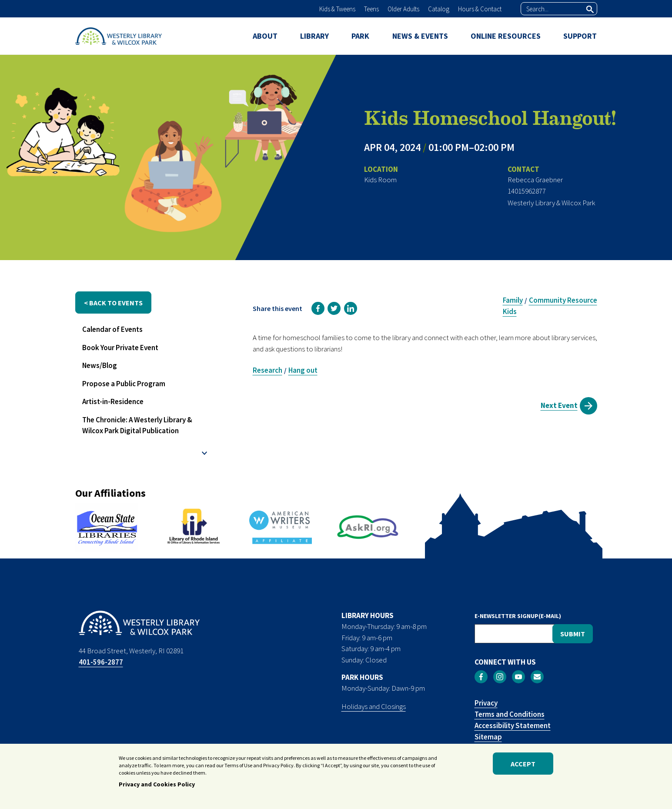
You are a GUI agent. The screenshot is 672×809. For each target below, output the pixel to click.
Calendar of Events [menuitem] (112, 329)
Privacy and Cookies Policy (157, 786)
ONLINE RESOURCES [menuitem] (506, 36)
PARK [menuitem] (360, 36)
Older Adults (403, 9)
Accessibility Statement (513, 725)
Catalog (439, 9)
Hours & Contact (480, 9)
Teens (371, 9)
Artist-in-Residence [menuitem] (113, 401)
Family (513, 300)
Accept (523, 766)
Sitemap (488, 737)
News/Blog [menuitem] (100, 365)
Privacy (486, 703)
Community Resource (563, 300)
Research (267, 370)
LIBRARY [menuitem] (314, 36)
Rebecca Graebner (535, 180)
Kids (510, 311)
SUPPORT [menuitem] (580, 36)
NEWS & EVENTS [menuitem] (420, 36)
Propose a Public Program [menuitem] (124, 384)
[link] (318, 308)
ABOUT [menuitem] (265, 36)
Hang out (303, 370)
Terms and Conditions (510, 714)
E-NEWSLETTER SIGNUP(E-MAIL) (518, 616)
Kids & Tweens (337, 9)
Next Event (559, 405)
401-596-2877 (101, 662)
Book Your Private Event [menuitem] (120, 348)
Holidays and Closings (374, 706)
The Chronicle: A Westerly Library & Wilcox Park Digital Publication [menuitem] (137, 425)
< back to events (113, 303)
